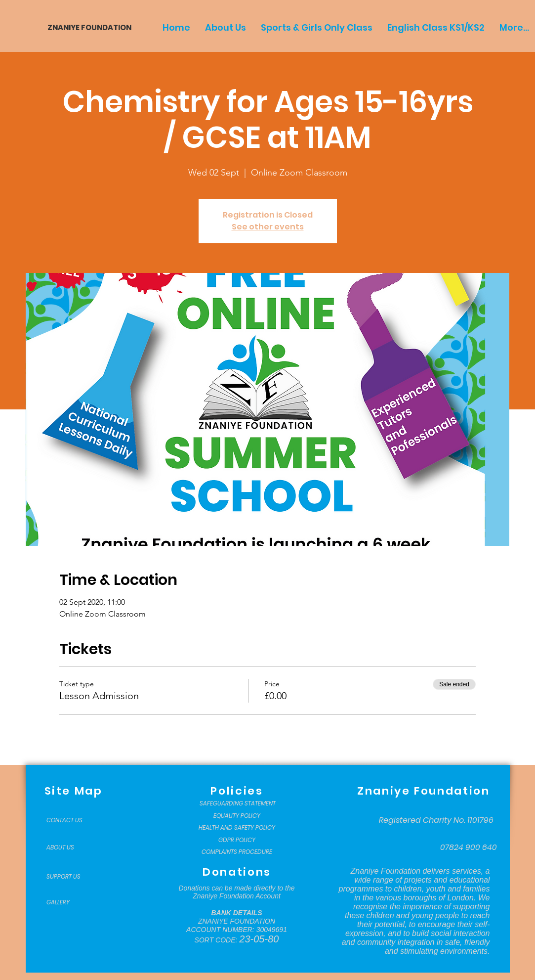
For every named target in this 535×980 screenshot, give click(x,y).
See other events (268, 227)
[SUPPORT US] (71, 877)
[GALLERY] (71, 902)
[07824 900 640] (469, 847)
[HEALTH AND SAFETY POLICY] (237, 828)
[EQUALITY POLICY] (237, 816)
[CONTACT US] (71, 820)
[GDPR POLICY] (237, 840)
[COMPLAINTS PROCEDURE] (237, 852)
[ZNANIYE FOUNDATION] (86, 27)
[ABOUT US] (71, 847)
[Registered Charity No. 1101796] (436, 820)
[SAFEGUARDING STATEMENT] (238, 803)
